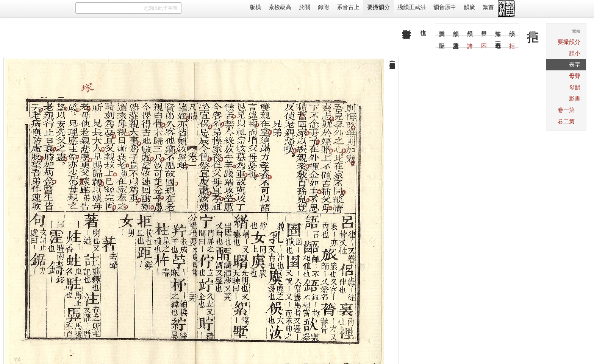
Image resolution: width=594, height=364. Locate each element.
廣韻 (469, 7)
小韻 (575, 53)
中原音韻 (445, 7)
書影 (575, 99)
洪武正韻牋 (412, 7)
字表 (575, 65)
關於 (305, 7)
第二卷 (566, 121)
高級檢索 (280, 7)
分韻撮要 (378, 7)
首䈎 (488, 7)
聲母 (575, 76)
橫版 (255, 7)
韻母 (575, 87)
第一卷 (566, 110)
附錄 (324, 7)
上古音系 (348, 7)
